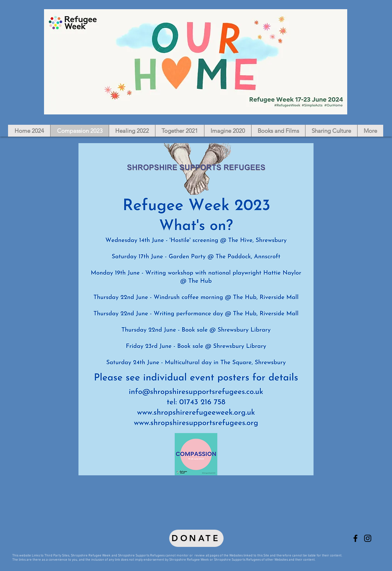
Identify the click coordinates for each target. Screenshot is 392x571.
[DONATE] (196, 538)
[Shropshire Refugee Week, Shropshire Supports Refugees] (355, 538)
